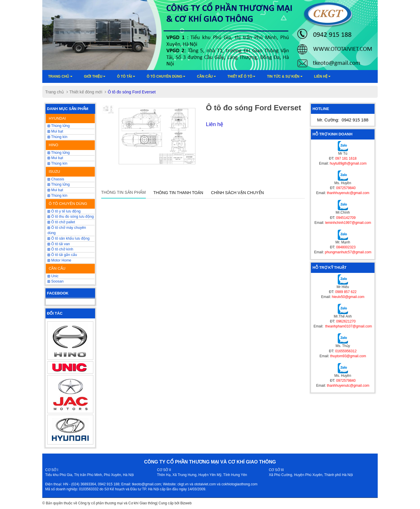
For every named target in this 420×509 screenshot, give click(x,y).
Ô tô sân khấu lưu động (69, 238)
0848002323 (346, 247)
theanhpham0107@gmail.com (348, 326)
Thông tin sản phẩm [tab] (124, 192)
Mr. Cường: (343, 120)
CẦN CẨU (57, 268)
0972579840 (346, 188)
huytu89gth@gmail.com (348, 163)
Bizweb (186, 503)
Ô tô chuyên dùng (166, 76)
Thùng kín (57, 196)
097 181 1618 (346, 158)
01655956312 (346, 351)
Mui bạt (55, 190)
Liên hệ (322, 76)
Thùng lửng (59, 126)
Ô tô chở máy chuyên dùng (67, 230)
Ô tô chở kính (60, 249)
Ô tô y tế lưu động (64, 211)
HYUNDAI (57, 118)
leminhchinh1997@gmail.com (348, 223)
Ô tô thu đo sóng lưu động (71, 217)
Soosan (56, 281)
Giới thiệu (95, 76)
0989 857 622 (346, 292)
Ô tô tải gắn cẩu (62, 255)
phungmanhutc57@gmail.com (348, 252)
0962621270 (346, 321)
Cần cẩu (206, 76)
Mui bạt (55, 131)
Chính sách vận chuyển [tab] (238, 193)
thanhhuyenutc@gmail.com (348, 193)
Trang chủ (60, 76)
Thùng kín (57, 137)
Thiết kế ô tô (242, 76)
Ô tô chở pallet (61, 222)
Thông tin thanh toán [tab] (178, 193)
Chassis (56, 179)
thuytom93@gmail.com (348, 356)
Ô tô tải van (59, 244)
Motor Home (59, 260)
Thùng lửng (59, 184)
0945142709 (346, 218)
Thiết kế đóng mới (86, 92)
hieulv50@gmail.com (348, 297)
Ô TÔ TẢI (126, 76)
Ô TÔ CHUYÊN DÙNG (68, 204)
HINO (54, 145)
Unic (53, 276)
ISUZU (54, 171)
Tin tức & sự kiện (285, 76)
